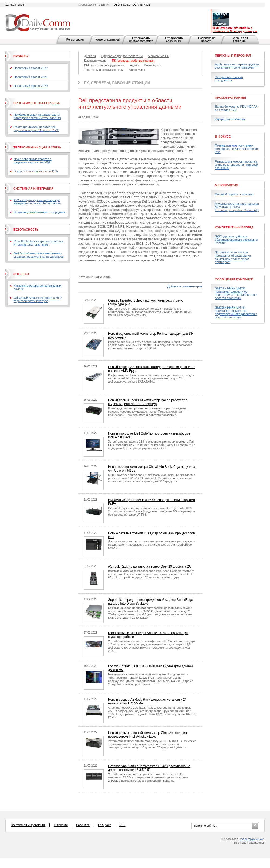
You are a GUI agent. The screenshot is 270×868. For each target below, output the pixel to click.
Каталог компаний (108, 39)
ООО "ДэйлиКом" (252, 839)
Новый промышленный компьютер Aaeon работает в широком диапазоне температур (148, 402)
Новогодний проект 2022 (31, 68)
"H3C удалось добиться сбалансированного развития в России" (236, 240)
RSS (122, 825)
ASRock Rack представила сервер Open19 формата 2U (150, 566)
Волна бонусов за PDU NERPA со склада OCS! (236, 108)
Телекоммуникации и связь (37, 147)
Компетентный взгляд (234, 227)
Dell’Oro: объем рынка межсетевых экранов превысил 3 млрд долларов (39, 255)
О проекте (61, 825)
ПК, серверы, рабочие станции (117, 83)
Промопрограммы (230, 98)
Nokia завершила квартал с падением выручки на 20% (33, 161)
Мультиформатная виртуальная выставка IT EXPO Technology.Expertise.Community (237, 207)
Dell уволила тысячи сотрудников (229, 79)
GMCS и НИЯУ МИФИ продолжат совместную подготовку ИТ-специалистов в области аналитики (236, 293)
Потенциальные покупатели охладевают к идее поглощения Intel (237, 149)
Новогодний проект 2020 (31, 86)
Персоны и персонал (233, 55)
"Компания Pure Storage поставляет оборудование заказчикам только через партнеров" (233, 257)
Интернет (21, 274)
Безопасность (26, 230)
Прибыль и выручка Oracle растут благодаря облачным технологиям (37, 116)
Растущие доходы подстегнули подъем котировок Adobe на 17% (36, 128)
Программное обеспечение (37, 103)
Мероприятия (227, 185)
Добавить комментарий (185, 286)
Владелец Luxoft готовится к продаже (40, 212)
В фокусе (223, 137)
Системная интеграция (33, 188)
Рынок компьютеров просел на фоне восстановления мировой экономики (237, 165)
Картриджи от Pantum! (230, 119)
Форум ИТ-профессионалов (234, 194)
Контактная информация (28, 825)
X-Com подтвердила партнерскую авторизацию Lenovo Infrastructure (37, 202)
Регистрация (75, 39)
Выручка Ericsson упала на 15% (36, 171)
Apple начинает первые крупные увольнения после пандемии (237, 66)
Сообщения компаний (234, 279)
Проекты (21, 56)
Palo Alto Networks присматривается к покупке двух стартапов (39, 243)
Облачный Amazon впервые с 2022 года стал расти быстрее (38, 299)
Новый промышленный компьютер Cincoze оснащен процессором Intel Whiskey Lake (147, 735)
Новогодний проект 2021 (31, 77)
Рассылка (83, 825)
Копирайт (104, 825)
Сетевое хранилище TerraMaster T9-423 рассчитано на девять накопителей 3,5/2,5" (149, 768)
